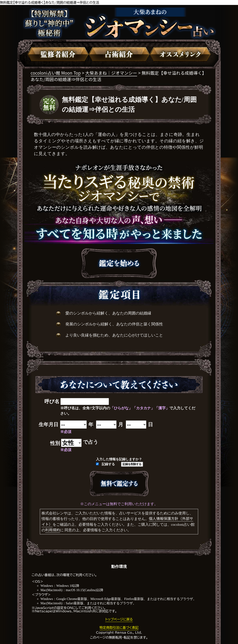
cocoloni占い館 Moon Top (56, 73)
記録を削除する (132, 464)
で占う (91, 442)
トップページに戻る (119, 619)
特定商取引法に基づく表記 (119, 628)
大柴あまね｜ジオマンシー (111, 73)
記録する (105, 464)
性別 (55, 443)
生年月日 (49, 425)
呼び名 (52, 401)
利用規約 (53, 530)
